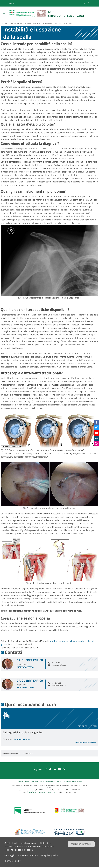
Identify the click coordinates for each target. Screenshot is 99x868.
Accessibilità (49, 781)
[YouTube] (96, 433)
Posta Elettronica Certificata (48, 792)
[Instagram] (96, 443)
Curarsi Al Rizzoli (16, 23)
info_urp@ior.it (31, 792)
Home (4, 23)
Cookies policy (39, 781)
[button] (12, 3)
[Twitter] (96, 427)
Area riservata (77, 781)
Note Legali (67, 781)
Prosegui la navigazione (81, 844)
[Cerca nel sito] (89, 3)
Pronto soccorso (25, 667)
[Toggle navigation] (4, 14)
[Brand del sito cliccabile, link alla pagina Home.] (48, 14)
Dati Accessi (58, 781)
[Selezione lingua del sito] (84, 3)
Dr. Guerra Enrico (30, 660)
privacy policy (13, 861)
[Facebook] (96, 422)
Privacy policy (28, 781)
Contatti (20, 781)
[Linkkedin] (96, 438)
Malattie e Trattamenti (33, 23)
